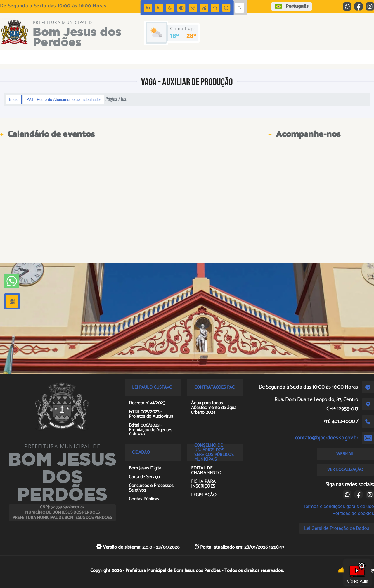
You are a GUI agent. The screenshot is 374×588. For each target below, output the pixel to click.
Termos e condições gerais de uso (338, 506)
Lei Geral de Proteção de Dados (337, 528)
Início (14, 99)
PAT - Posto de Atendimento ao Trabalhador (64, 99)
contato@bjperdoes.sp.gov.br (327, 438)
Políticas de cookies (353, 513)
